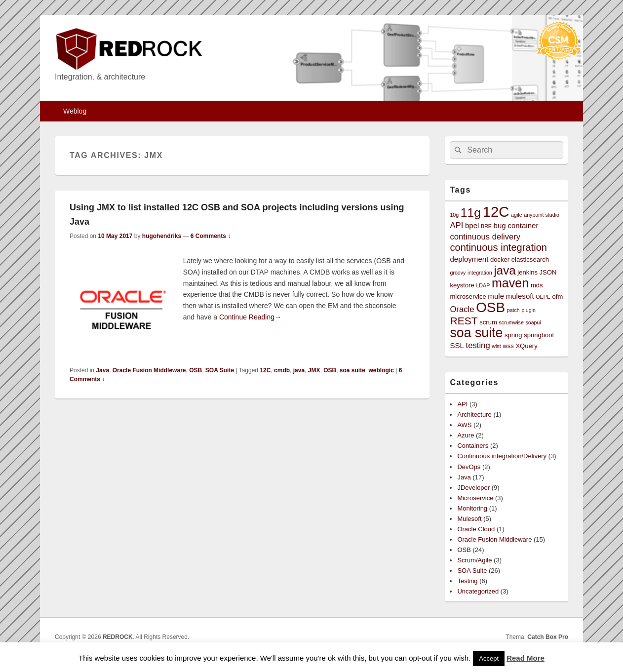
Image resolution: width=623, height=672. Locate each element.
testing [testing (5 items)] (478, 345)
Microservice (475, 498)
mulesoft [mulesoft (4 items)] (520, 296)
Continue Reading (250, 317)
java (299, 370)
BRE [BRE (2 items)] (486, 226)
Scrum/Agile (474, 560)
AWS (464, 425)
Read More (526, 658)
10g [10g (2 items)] (454, 215)
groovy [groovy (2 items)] (458, 273)
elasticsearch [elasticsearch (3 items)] (530, 259)
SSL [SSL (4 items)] (457, 345)
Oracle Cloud (476, 529)
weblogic (381, 370)
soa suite (352, 370)
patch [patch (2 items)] (513, 310)
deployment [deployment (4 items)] (469, 259)
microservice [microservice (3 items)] (468, 296)
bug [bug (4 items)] (500, 225)
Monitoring (472, 508)
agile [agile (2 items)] (517, 215)
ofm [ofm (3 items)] (558, 296)
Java (102, 370)
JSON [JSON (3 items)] (548, 272)
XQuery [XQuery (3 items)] (526, 346)
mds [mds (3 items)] (537, 285)
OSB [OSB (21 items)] (490, 307)
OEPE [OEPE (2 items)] (543, 297)
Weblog (75, 111)
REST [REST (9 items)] (464, 321)
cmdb (282, 370)
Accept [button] (489, 658)
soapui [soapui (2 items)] (533, 322)
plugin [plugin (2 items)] (528, 310)
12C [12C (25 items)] (496, 212)
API (462, 404)
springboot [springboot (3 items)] (539, 335)
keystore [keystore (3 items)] (462, 285)
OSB (195, 370)
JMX (314, 370)
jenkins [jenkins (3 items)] (527, 272)
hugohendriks (162, 236)
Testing (467, 581)
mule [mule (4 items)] (496, 296)
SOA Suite (220, 370)
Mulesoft (469, 519)
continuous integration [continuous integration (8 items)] (498, 247)
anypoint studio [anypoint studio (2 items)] (542, 215)
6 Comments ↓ (211, 236)
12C (265, 370)
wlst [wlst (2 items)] (496, 346)
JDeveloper (473, 488)
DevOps (469, 467)
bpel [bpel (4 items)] (472, 225)
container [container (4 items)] (523, 225)
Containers (473, 446)
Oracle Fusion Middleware (149, 370)
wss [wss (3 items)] (508, 346)
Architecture (474, 415)
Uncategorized (478, 591)
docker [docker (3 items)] (500, 259)
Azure (466, 435)
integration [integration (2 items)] (480, 273)
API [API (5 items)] (456, 225)
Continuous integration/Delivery (502, 456)
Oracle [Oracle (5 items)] (462, 309)
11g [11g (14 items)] (471, 213)
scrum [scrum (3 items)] (488, 322)
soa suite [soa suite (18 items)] (476, 333)
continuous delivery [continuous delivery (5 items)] (485, 237)
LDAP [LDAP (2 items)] (483, 285)
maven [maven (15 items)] (510, 283)
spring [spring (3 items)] (513, 335)
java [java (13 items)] (505, 270)
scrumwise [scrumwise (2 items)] (511, 322)
